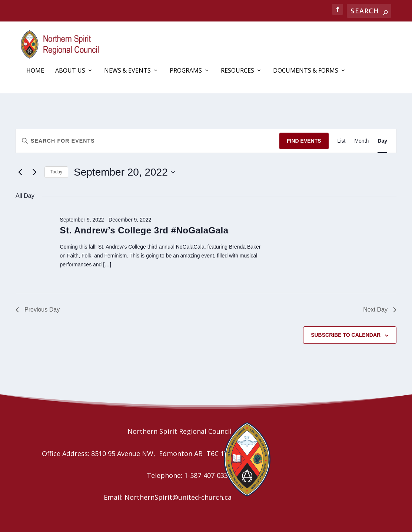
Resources (237, 71)
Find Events (304, 141)
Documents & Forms (306, 71)
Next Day (380, 310)
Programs (186, 71)
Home (35, 71)
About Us (70, 71)
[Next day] (34, 172)
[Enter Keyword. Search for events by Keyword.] (148, 141)
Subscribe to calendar (346, 335)
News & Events (127, 71)
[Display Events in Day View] (382, 141)
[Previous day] (20, 172)
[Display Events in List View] (342, 141)
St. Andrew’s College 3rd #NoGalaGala (144, 230)
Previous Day (38, 310)
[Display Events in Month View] (361, 141)
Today (56, 172)
